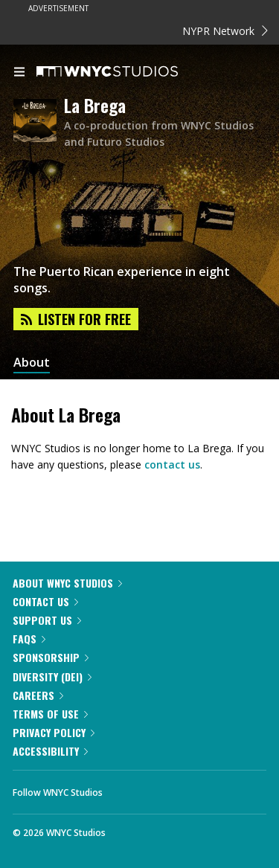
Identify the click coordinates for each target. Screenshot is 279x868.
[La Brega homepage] (39, 122)
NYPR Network (225, 31)
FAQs (29, 639)
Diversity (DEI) (52, 676)
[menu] (19, 73)
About (32, 363)
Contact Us (45, 601)
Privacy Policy (54, 732)
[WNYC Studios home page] (126, 72)
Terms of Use (50, 714)
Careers (38, 695)
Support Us (47, 620)
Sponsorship (51, 657)
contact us (172, 464)
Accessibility (50, 751)
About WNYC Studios (67, 583)
